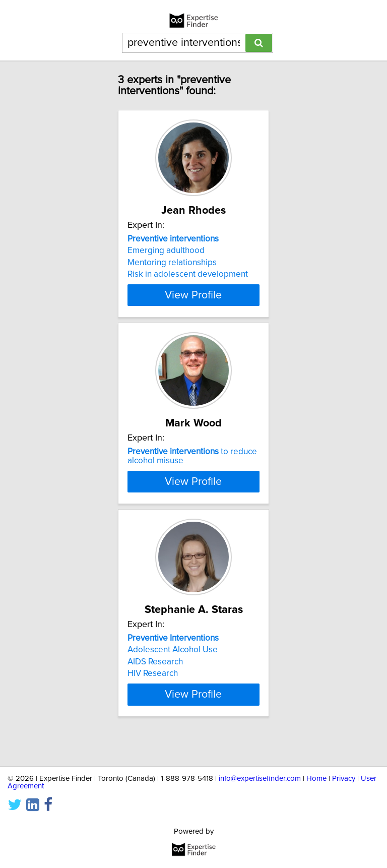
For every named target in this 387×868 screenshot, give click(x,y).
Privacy (344, 779)
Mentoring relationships (172, 263)
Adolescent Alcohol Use (173, 676)
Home (316, 779)
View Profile (193, 295)
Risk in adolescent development (188, 274)
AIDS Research (155, 688)
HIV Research (153, 700)
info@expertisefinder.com (260, 779)
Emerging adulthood (166, 251)
